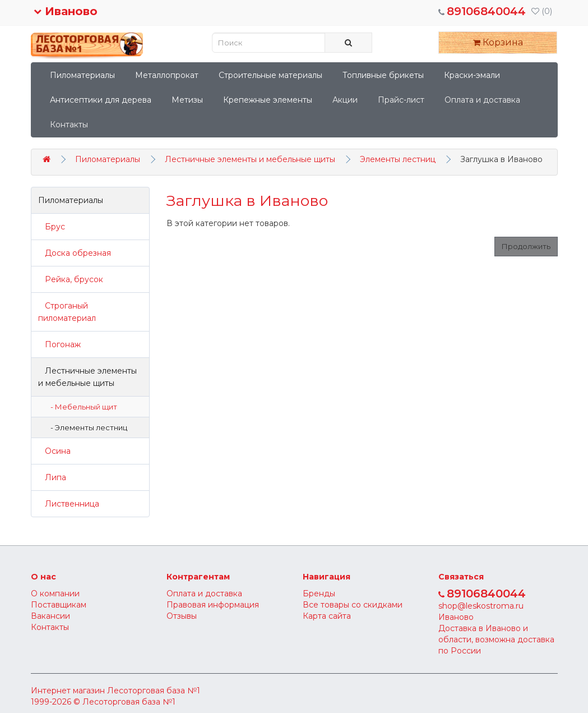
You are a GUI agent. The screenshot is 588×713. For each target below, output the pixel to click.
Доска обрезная (75, 253)
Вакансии (50, 616)
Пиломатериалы (82, 75)
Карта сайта (327, 616)
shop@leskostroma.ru (481, 606)
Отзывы (182, 616)
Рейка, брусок (71, 279)
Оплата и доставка (482, 100)
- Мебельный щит (81, 407)
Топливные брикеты (383, 75)
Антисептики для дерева (101, 100)
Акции (345, 100)
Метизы (187, 100)
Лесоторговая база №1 (154, 691)
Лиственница (69, 504)
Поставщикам (59, 605)
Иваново (66, 11)
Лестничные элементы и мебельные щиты (250, 159)
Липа (52, 477)
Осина (54, 451)
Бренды (319, 594)
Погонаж (59, 344)
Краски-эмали (472, 75)
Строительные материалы (270, 75)
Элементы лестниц (398, 159)
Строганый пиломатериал (67, 312)
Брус (52, 227)
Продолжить (526, 246)
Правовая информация (213, 605)
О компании (55, 594)
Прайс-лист (401, 100)
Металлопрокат (167, 75)
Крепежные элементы (268, 100)
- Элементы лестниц (86, 427)
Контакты (69, 125)
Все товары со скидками (353, 605)
